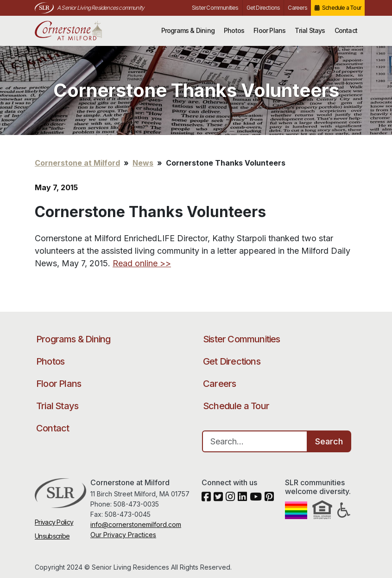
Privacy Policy (54, 522)
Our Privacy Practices (123, 535)
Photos (234, 30)
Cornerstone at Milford (80, 31)
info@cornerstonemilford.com (136, 524)
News (143, 163)
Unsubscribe (52, 536)
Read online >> (142, 263)
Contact (346, 30)
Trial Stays (310, 30)
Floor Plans (269, 30)
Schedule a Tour (341, 8)
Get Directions (263, 8)
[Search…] (255, 441)
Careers (297, 8)
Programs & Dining (188, 30)
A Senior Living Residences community (101, 8)
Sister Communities (215, 8)
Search (329, 441)
